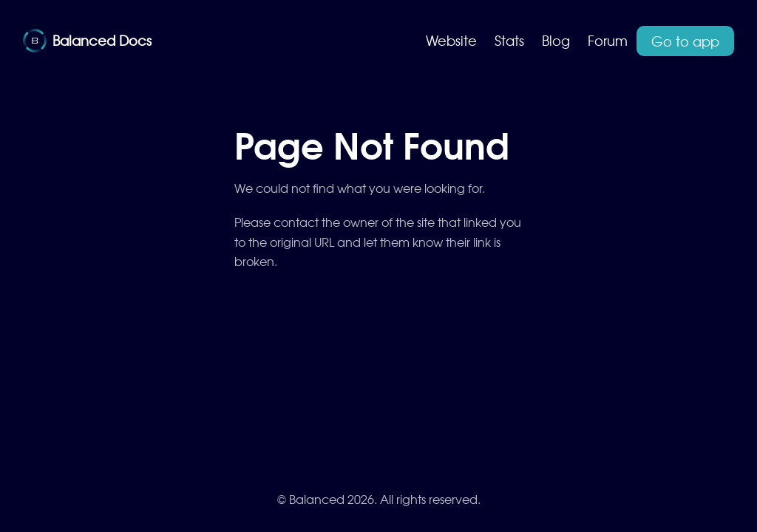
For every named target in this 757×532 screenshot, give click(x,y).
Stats (509, 40)
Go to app (685, 41)
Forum (608, 40)
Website (451, 40)
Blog (556, 40)
